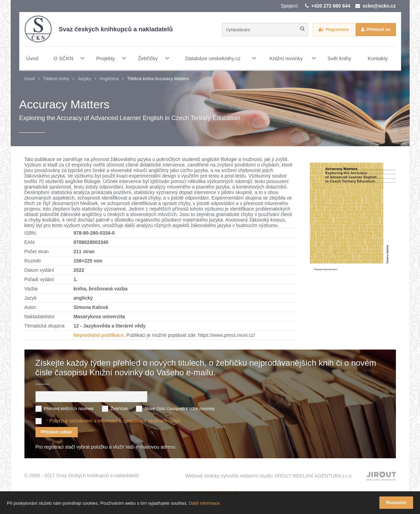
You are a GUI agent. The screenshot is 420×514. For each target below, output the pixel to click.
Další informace (204, 503)
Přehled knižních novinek (69, 409)
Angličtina (109, 79)
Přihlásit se (378, 29)
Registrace (337, 29)
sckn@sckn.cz (379, 6)
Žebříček (119, 409)
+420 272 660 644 (331, 6)
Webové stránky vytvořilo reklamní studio (269, 476)
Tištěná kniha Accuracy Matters (158, 79)
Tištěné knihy (56, 79)
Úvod (30, 79)
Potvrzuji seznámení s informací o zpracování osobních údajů (115, 421)
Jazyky (84, 79)
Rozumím (396, 502)
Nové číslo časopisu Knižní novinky (180, 409)
